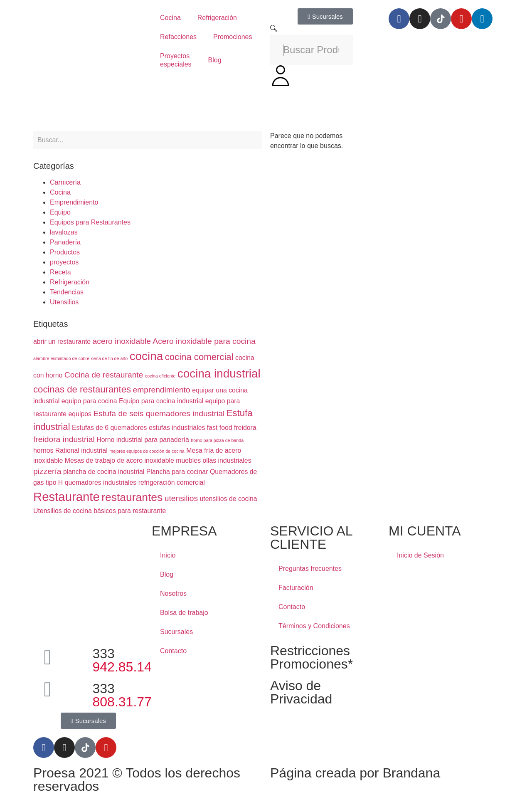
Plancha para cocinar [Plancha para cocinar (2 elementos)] (177, 472)
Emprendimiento (74, 202)
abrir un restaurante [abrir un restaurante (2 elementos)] (62, 342)
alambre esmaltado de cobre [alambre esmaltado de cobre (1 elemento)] (61, 358)
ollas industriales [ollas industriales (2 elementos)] (227, 460)
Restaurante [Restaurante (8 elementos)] (66, 497)
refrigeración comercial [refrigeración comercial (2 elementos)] (172, 482)
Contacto (173, 651)
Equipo (60, 212)
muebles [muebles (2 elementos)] (188, 460)
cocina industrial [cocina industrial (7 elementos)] (219, 374)
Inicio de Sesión (420, 555)
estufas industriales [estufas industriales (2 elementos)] (177, 428)
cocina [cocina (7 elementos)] (147, 356)
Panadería (65, 242)
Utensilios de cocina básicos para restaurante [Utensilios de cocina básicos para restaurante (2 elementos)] (100, 511)
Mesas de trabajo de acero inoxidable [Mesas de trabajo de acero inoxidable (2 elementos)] (119, 460)
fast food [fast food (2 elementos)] (220, 428)
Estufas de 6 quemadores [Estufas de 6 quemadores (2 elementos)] (109, 428)
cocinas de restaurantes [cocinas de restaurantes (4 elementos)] (82, 389)
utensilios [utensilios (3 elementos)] (181, 498)
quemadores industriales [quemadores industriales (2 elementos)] (101, 482)
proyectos (64, 262)
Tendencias (67, 292)
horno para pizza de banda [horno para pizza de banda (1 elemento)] (217, 440)
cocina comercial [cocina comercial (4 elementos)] (199, 357)
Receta (60, 272)
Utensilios (64, 302)
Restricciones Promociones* (312, 657)
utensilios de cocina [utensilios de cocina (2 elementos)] (229, 499)
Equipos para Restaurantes (90, 222)
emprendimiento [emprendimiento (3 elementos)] (162, 390)
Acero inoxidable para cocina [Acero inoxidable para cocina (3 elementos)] (204, 341)
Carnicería (65, 182)
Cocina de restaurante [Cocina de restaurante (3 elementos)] (104, 375)
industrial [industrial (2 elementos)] (94, 450)
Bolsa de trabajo (184, 613)
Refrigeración (217, 18)
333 (122, 660)
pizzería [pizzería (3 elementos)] (47, 471)
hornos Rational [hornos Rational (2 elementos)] (56, 450)
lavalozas (64, 232)
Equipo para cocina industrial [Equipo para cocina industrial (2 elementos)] (161, 401)
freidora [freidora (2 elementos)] (245, 428)
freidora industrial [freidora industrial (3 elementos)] (64, 439)
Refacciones (178, 37)
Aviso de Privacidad (301, 692)
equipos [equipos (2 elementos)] (80, 414)
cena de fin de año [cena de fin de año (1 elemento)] (110, 358)
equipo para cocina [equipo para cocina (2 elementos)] (89, 401)
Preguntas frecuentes (310, 569)
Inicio (168, 555)
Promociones (233, 37)
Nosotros (173, 593)
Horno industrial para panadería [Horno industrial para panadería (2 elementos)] (143, 440)
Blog (215, 60)
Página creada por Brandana (355, 773)
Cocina (170, 18)
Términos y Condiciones (314, 626)
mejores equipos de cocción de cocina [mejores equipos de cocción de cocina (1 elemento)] (147, 451)
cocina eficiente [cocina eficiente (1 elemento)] (160, 376)
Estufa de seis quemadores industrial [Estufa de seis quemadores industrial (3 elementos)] (159, 413)
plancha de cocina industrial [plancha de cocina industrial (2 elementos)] (104, 472)
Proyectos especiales (176, 60)
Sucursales (176, 632)
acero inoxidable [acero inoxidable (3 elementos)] (122, 341)
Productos (65, 252)
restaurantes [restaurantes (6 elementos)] (132, 497)
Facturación (296, 588)
